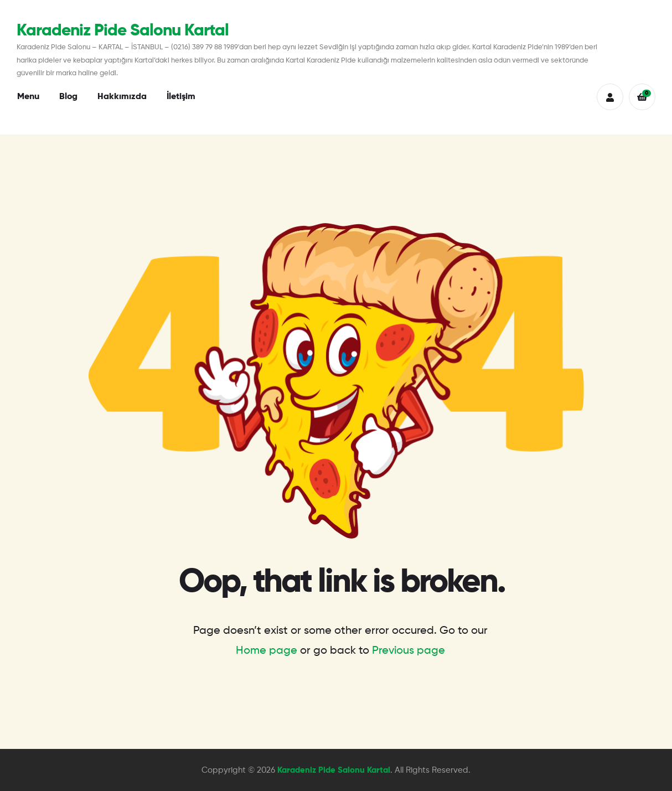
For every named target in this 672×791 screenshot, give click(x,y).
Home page (267, 651)
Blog (68, 97)
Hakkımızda (122, 97)
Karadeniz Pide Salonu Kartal (123, 31)
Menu (28, 97)
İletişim (181, 97)
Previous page (409, 651)
